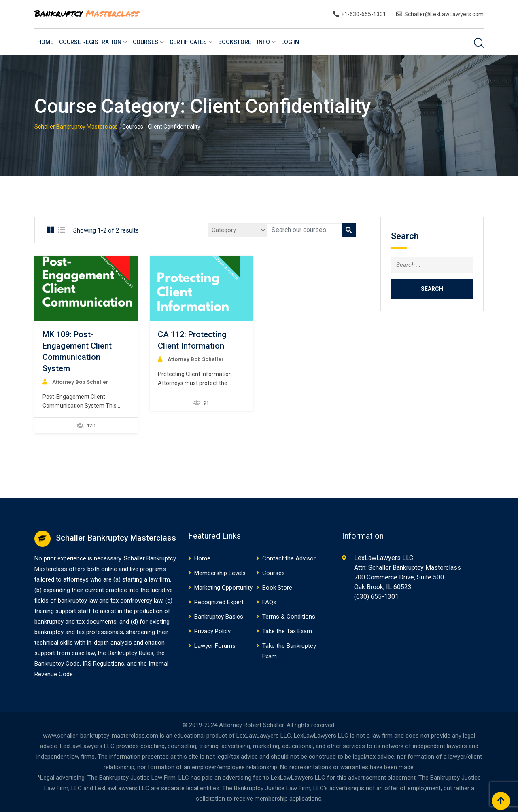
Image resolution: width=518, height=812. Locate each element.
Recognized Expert (219, 602)
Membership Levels (220, 573)
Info (263, 42)
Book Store (277, 588)
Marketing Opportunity (223, 588)
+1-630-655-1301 (364, 14)
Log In (290, 42)
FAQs (269, 602)
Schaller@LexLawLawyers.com (444, 14)
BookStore (235, 42)
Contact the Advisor (289, 558)
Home (45, 42)
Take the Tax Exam (287, 631)
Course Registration (90, 42)
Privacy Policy (212, 631)
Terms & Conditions (289, 617)
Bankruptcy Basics (219, 617)
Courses (145, 42)
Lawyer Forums (215, 646)
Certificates (188, 42)
